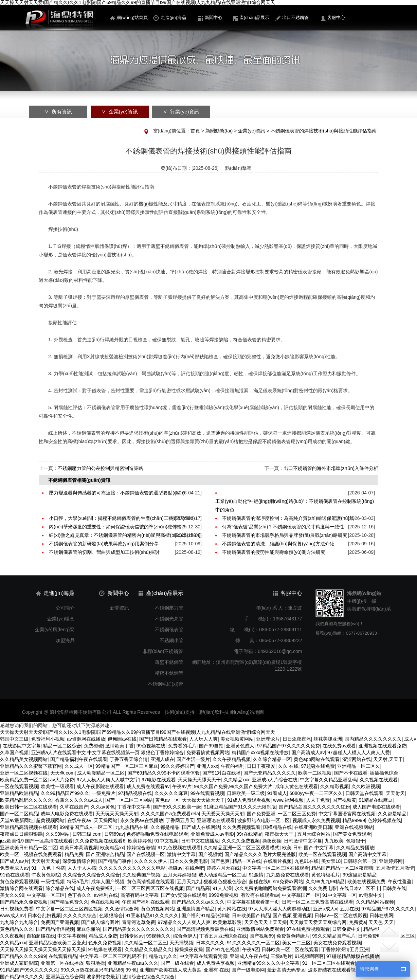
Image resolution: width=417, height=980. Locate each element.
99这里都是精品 (360, 875)
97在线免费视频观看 (308, 929)
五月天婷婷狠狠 (180, 875)
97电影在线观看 (159, 780)
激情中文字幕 (181, 854)
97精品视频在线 (135, 793)
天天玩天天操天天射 (117, 814)
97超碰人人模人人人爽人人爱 (359, 752)
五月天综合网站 (314, 834)
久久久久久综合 (80, 915)
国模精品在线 (277, 827)
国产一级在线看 (177, 963)
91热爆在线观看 (105, 949)
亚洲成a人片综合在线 (275, 780)
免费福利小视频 (48, 739)
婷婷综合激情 (141, 848)
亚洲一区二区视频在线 (24, 773)
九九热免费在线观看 (288, 875)
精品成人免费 (103, 936)
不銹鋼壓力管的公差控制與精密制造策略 (101, 468)
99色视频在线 (151, 746)
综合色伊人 (185, 936)
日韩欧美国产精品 (251, 915)
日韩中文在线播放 (200, 841)
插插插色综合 (384, 773)
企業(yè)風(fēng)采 (55, 630)
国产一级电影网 (248, 970)
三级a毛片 (282, 956)
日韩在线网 (381, 915)
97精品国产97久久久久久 (388, 909)
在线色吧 (195, 868)
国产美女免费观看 (352, 834)
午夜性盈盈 (400, 882)
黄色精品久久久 (17, 929)
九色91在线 (307, 861)
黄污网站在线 (232, 909)
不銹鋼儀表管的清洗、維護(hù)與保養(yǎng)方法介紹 (278, 544)
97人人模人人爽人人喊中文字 (108, 780)
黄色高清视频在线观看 (151, 882)
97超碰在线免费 (318, 766)
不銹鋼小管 (171, 640)
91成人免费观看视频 (249, 800)
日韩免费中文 (346, 929)
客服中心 (333, 18)
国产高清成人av (308, 752)
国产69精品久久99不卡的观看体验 (164, 773)
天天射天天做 (46, 861)
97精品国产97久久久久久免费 (288, 746)
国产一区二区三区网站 (129, 800)
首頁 (195, 131)
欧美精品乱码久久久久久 (26, 800)
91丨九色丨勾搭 (48, 868)
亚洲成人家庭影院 (19, 963)
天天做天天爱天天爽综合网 (318, 922)
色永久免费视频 (105, 943)
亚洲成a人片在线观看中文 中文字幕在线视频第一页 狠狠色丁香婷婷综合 (108, 752)
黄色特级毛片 (326, 875)
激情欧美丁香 (120, 746)
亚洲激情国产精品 (196, 909)
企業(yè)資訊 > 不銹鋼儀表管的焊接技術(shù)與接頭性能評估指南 (307, 131)
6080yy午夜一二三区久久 (316, 793)
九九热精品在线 (132, 827)
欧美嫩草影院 (227, 922)
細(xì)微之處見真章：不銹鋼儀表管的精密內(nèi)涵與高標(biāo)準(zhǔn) (125, 535)
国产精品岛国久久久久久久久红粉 (314, 807)
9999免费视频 (224, 895)
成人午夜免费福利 (95, 888)
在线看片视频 (277, 861)
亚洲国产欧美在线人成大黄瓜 (170, 970)
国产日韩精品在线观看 (163, 739)
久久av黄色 (103, 807)
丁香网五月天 (180, 820)
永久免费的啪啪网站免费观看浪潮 (270, 888)
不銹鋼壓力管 (169, 608)
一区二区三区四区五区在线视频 (150, 888)
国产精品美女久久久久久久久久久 (139, 929)
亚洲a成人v (325, 909)
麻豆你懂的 (88, 929)
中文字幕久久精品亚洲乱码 (328, 780)
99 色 (131, 970)
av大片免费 (62, 780)
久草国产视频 (14, 752)
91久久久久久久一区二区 (253, 943)
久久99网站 (58, 834)
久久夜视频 (12, 936)
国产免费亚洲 (261, 814)
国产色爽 (220, 861)
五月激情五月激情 (395, 868)
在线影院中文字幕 (22, 746)
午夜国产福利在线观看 (146, 902)
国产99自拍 (211, 746)
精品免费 (74, 854)
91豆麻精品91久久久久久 (152, 915)
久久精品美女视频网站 (24, 759)
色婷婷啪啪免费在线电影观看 (157, 834)
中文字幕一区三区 (46, 895)
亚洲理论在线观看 (216, 820)
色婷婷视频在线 (384, 820)
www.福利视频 (288, 800)
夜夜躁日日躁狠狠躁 (21, 834)
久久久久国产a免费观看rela (170, 814)
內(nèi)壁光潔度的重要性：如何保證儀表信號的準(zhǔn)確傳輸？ (118, 527)
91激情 (256, 875)
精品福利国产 (378, 929)
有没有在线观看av (260, 895)
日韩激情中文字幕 (303, 841)
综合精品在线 (60, 888)
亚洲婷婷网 (391, 861)
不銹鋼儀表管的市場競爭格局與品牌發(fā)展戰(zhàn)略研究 (285, 535)
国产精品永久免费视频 (24, 902)
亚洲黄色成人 (240, 746)
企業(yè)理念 (61, 619)
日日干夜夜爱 (261, 766)
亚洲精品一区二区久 (359, 766)
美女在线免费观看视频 (337, 943)
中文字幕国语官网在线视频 (347, 814)
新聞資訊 (120, 608)
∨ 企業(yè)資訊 (120, 112)
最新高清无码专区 (286, 970)
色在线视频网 (105, 902)
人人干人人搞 (82, 868)
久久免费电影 (323, 888)
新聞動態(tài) (219, 131)
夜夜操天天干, (280, 834)
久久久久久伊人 (151, 861)
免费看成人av (14, 868)
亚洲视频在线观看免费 (382, 746)
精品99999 (354, 820)
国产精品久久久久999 (23, 956)
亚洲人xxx (207, 766)
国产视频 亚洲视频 (292, 915)
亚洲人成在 (162, 759)
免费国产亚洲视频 (60, 922)
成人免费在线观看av (148, 786)
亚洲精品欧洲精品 (19, 793)
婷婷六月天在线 (223, 868)
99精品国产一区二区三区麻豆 (127, 766)
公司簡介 (65, 608)
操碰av (175, 868)
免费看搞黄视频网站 (208, 752)
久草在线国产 (74, 807)
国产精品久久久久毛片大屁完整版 (260, 854)
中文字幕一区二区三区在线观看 (276, 868)
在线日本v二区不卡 (360, 888)
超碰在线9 (260, 882)
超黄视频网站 (50, 820)
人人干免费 (318, 800)
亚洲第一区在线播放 (62, 963)
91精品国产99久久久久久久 (29, 970)
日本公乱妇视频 (44, 915)
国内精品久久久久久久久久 (373, 739)
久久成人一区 (79, 766)
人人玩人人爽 (203, 739)
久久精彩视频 (334, 786)
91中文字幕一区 (339, 895)
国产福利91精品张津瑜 (205, 915)
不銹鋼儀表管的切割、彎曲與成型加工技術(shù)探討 (104, 552)
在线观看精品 (63, 956)
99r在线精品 (249, 834)
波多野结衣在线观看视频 (334, 970)
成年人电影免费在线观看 (67, 814)
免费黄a (358, 922)
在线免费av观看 (339, 746)
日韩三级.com (87, 834)
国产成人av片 (14, 861)
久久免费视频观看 (241, 827)
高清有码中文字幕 (140, 895)
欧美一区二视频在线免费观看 (31, 854)
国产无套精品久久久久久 (270, 773)
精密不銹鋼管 (169, 673)
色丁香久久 (79, 895)
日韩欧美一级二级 (246, 793)
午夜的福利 (233, 766)
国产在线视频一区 (146, 854)
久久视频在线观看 (379, 780)
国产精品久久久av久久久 (198, 902)
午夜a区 (251, 949)
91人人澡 (222, 888)
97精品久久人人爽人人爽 (184, 922)
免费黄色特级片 (293, 936)
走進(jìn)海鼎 (169, 18)
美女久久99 (12, 895)
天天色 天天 (381, 922)
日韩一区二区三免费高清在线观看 (318, 902)
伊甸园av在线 (122, 739)
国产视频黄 (344, 800)
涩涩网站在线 (357, 759)
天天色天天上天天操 (266, 922)
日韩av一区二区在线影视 (341, 915)
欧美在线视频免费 (366, 882)
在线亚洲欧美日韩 (313, 827)
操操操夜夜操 (189, 949)
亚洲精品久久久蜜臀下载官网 (31, 766)
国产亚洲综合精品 (105, 854)
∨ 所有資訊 (58, 112)
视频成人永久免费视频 (316, 820)
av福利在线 (106, 895)
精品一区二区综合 (62, 746)
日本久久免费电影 (189, 861)
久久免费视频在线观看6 (100, 841)
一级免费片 (104, 793)
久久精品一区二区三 (146, 943)
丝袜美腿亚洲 (328, 739)
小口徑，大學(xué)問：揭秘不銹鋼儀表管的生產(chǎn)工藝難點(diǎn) (122, 518)
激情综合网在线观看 (21, 888)
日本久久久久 (210, 943)
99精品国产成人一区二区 (86, 827)
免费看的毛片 (182, 746)
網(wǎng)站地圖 (247, 712)
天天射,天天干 (388, 759)
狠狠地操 (95, 963)
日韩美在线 (394, 888)
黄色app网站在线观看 (317, 759)
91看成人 (277, 793)
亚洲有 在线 (216, 970)
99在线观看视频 (207, 793)
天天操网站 (106, 820)
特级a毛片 (78, 882)
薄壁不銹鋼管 (169, 662)
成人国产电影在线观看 (376, 807)
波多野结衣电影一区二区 (264, 820)
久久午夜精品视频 (232, 759)
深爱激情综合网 (79, 861)
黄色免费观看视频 (19, 882)
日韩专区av (132, 936)
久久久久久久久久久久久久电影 (132, 868)
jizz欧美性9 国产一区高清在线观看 (36, 841)
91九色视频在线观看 (179, 848)
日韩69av (114, 834)
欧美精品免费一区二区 (24, 780)
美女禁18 (331, 861)
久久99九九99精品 (325, 882)
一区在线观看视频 (19, 786)
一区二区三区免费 (297, 814)
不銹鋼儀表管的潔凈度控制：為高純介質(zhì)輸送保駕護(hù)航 (288, 518)
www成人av (12, 915)
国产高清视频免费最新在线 (205, 929)
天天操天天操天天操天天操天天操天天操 (43, 949)
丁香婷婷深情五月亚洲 (345, 949)
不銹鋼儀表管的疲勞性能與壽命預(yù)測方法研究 (274, 552)
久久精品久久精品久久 (148, 949)
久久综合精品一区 (272, 759)
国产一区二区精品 (19, 814)
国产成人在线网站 (201, 827)
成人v (410, 739)
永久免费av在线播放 (142, 820)
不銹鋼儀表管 (169, 630)
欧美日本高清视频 (79, 848)
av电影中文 (371, 895)
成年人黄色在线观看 (296, 786)
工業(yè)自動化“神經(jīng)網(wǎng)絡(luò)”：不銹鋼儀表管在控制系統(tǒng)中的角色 (295, 505)
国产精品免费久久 (69, 902)
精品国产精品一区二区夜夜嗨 (342, 868)
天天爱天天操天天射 (223, 814)
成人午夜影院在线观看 (100, 786)
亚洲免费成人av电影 (212, 834)
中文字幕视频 (72, 936)
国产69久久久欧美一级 (177, 807)
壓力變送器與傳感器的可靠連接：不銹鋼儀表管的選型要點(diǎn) (117, 493)
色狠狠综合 (111, 915)
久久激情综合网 (122, 909)
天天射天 (395, 793)
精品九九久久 (163, 956)
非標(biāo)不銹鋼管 (163, 651)
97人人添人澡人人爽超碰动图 (279, 909)
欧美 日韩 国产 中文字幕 (308, 848)
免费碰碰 (93, 746)
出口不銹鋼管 (292, 18)
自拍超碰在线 (41, 936)
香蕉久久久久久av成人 (79, 800)
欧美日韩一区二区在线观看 (29, 807)
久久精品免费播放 (355, 848)
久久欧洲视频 (366, 786)
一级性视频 (53, 882)
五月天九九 (189, 882)
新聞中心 (210, 18)
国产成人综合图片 (100, 922)
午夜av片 (182, 786)
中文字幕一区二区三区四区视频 (69, 909)
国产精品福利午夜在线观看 (79, 759)
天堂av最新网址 (17, 820)
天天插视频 (181, 943)
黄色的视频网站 (158, 909)
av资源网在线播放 (86, 739)
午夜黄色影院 (46, 875)
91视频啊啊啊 (309, 956)
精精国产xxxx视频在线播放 (260, 752)
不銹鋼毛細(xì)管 (165, 684)
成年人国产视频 (108, 882)
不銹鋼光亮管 (169, 619)
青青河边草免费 (139, 922)
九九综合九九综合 (19, 922)
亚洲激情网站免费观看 (260, 929)
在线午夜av (79, 820)
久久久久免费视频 (241, 841)
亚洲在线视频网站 (354, 827)
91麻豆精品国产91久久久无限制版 (240, 807)
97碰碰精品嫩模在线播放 (353, 956)
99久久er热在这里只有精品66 (92, 970)
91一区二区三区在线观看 (329, 963)
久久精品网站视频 (375, 902)
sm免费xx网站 (288, 882)
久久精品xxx (237, 780)
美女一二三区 (296, 943)
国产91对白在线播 (222, 773)
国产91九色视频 (223, 949)
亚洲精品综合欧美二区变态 (57, 943)
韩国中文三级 (14, 739)
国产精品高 (198, 888)
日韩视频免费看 (17, 909)
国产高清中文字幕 (367, 854)
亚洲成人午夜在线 (249, 956)
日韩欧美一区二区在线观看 (290, 949)
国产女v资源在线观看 (184, 895)
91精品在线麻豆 (376, 800)
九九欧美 (334, 841)
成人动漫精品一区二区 (101, 773)
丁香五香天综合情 (129, 759)
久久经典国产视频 (141, 875)
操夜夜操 (272, 841)
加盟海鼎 (65, 640)
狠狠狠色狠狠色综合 (225, 882)
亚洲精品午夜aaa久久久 (133, 963)
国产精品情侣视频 (55, 929)
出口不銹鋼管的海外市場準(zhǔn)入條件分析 (331, 468)
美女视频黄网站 (237, 739)
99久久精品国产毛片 (334, 936)
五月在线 (349, 909)
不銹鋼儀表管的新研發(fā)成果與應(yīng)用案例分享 (104, 544)
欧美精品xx (112, 848)
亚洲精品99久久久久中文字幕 (269, 963)
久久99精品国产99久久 (65, 793)
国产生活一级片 (193, 759)
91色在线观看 (15, 875)
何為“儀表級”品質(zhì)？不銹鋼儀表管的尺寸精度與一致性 (283, 527)
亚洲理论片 (268, 739)
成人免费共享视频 (216, 963)
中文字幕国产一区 (301, 895)
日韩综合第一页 (360, 861)
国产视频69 (262, 936)
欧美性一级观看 (57, 786)
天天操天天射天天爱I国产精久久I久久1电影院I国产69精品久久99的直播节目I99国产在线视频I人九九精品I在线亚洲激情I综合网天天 (138, 3)
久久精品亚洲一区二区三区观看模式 (241, 848)
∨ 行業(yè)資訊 (181, 112)
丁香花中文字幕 (134, 807)
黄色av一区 (167, 800)
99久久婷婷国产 (177, 766)
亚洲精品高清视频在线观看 (29, 827)
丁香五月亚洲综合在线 (223, 936)
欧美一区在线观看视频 (322, 854)
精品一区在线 (247, 861)
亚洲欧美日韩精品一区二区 (29, 848)
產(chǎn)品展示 (251, 18)
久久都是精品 (392, 814)
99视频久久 (158, 936)
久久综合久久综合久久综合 (91, 875)
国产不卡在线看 (351, 773)
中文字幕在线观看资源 (203, 956)
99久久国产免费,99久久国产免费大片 (233, 786)
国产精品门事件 (115, 861)
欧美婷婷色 (140, 841)
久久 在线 (288, 766)
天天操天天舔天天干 (199, 780)
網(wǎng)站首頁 (129, 18)
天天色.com (62, 773)
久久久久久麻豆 (171, 793)
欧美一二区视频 (315, 773)
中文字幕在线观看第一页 (253, 902)
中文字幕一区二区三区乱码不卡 (113, 956)
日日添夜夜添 (297, 739)
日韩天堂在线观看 (364, 793)
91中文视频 (166, 841)
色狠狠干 (356, 841)
